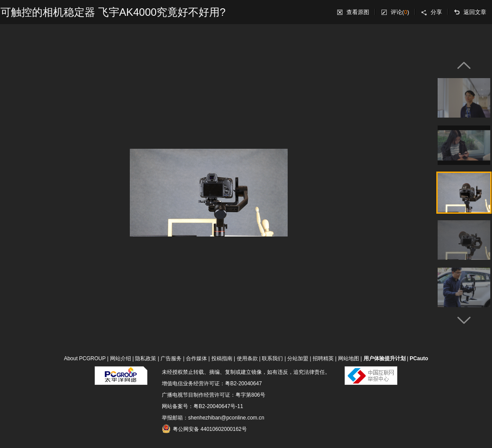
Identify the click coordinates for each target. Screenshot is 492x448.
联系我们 (272, 358)
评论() (400, 12)
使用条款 (247, 358)
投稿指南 (222, 358)
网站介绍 (121, 358)
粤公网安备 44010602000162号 (204, 429)
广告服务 (171, 358)
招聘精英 (323, 358)
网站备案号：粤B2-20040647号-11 (202, 406)
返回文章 (475, 12)
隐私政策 (146, 358)
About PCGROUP (85, 358)
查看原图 (358, 12)
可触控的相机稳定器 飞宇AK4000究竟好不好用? (113, 12)
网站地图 (349, 358)
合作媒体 (196, 358)
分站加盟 (298, 358)
